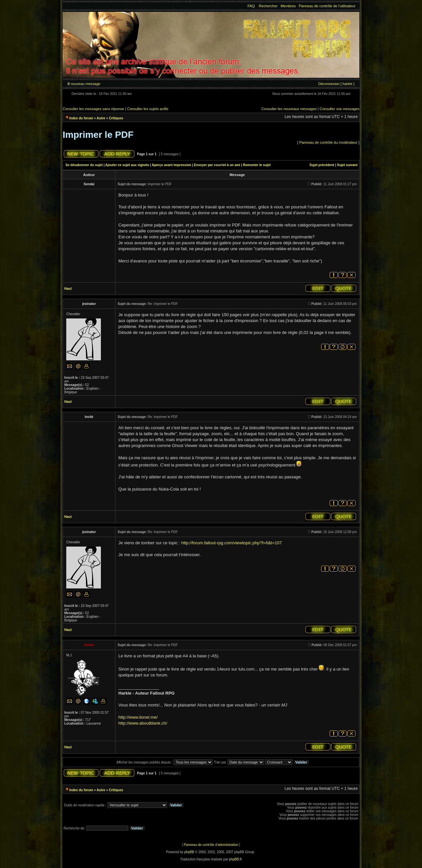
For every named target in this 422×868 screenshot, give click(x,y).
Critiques (116, 118)
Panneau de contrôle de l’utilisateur (327, 6)
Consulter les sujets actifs (148, 109)
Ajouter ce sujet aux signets (127, 165)
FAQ (251, 6)
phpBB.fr (236, 859)
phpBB (189, 852)
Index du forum (81, 118)
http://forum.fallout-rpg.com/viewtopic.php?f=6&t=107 (232, 543)
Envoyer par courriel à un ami (217, 165)
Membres (288, 6)
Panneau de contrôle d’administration (211, 845)
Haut (68, 289)
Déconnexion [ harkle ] (336, 84)
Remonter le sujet (257, 165)
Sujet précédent (322, 165)
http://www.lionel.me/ (138, 717)
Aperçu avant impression (171, 165)
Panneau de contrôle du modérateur (328, 142)
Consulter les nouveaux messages (289, 109)
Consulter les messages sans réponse (93, 109)
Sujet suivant (347, 165)
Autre (101, 118)
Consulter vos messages (340, 109)
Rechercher (268, 6)
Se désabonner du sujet (84, 165)
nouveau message (84, 84)
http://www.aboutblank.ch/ (143, 723)
